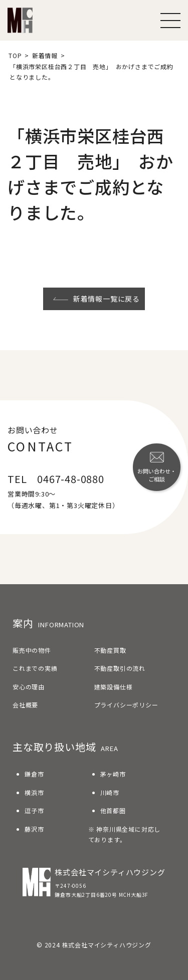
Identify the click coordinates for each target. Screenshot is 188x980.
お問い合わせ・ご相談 (157, 467)
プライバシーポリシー (126, 705)
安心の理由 (29, 687)
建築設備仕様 (114, 687)
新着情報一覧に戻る (97, 299)
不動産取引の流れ (120, 668)
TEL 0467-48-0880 (56, 479)
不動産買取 (110, 650)
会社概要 (25, 705)
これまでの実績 (35, 668)
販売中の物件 (32, 650)
